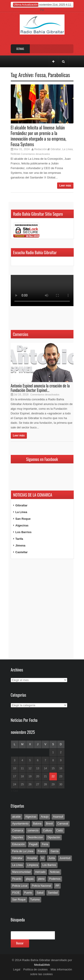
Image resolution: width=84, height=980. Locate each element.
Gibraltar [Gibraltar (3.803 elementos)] (17, 858)
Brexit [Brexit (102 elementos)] (49, 824)
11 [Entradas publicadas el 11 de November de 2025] (22, 768)
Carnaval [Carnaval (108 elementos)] (63, 824)
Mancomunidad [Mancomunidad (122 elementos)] (22, 872)
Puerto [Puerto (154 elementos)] (28, 893)
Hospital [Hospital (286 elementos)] (32, 858)
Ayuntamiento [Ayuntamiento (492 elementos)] (20, 824)
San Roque (23, 519)
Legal (17, 969)
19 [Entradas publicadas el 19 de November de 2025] (30, 776)
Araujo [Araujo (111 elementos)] (45, 817)
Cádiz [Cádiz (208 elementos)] (60, 831)
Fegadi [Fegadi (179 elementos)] (33, 844)
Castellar (22, 552)
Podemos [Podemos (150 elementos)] (55, 879)
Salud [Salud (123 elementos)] (40, 893)
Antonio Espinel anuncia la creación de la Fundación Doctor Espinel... (40, 388)
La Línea (68, 149)
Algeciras (22, 525)
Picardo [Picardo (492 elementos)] (17, 879)
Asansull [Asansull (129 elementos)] (58, 817)
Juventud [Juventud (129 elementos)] (65, 858)
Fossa (40, 75)
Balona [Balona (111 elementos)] (37, 824)
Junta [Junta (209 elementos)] (52, 858)
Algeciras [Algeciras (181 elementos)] (31, 817)
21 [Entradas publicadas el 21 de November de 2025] (45, 776)
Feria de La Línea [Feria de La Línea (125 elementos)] (23, 851)
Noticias (16, 154)
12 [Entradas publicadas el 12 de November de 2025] (30, 768)
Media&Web (42, 965)
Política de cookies (35, 969)
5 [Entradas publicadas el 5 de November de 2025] (30, 760)
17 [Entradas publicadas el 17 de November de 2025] (15, 776)
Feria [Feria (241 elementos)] (45, 844)
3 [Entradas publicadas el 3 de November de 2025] (15, 760)
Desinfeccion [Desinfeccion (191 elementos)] (35, 837)
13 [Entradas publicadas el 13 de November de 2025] (38, 768)
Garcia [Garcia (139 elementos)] (55, 851)
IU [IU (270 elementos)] (43, 858)
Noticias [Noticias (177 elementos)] (55, 872)
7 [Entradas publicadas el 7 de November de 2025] (45, 760)
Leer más (65, 186)
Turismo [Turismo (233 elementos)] (35, 900)
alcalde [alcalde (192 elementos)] (17, 817)
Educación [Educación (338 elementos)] (19, 844)
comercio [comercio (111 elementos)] (33, 831)
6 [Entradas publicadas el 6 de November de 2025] (38, 760)
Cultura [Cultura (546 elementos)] (47, 831)
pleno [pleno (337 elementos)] (41, 879)
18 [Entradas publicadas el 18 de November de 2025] (22, 776)
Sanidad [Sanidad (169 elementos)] (53, 893)
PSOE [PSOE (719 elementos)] (16, 893)
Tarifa (19, 539)
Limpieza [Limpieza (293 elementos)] (32, 865)
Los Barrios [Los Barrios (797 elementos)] (49, 865)
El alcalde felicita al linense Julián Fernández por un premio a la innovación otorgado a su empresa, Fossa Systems (39, 136)
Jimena (20, 545)
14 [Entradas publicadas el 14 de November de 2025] (45, 768)
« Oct (14, 791)
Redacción (41, 149)
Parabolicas (59, 75)
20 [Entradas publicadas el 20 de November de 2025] (38, 776)
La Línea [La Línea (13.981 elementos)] (18, 865)
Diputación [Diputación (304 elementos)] (54, 837)
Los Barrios (24, 532)
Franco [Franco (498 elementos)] (42, 851)
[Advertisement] (42, 609)
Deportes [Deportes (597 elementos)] (18, 837)
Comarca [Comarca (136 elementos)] (18, 831)
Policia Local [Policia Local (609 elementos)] (20, 886)
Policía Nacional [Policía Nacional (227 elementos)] (41, 886)
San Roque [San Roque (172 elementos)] (19, 900)
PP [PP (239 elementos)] (57, 886)
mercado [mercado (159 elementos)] (40, 872)
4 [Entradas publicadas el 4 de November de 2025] (22, 760)
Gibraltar (56, 149)
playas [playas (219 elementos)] (30, 879)
